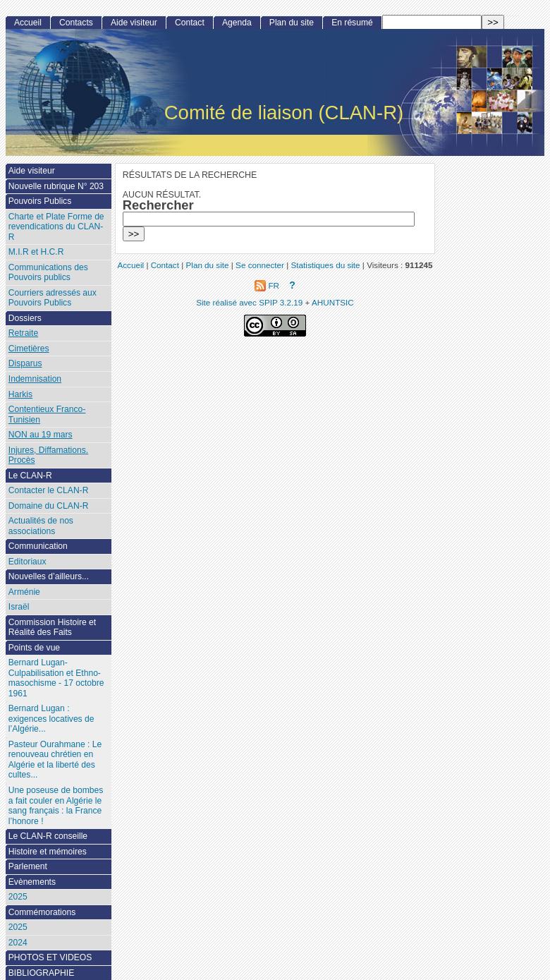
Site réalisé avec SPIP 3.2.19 (249, 302)
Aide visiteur (134, 23)
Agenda (237, 23)
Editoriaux (28, 562)
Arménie (24, 592)
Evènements (32, 882)
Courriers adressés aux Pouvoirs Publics (53, 298)
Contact (190, 23)
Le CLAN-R (30, 476)
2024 (18, 943)
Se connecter (260, 265)
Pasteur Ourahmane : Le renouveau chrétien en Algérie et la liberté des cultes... (55, 760)
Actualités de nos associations (41, 526)
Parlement (28, 866)
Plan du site (292, 23)
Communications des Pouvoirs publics (48, 273)
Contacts (76, 23)
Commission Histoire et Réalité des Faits (52, 628)
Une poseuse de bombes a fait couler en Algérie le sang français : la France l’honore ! (56, 806)
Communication (38, 546)
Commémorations (42, 912)
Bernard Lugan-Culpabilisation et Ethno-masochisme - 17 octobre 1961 (56, 678)
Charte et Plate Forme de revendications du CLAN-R (56, 227)
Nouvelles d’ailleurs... (49, 576)
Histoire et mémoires (48, 852)
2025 (18, 897)
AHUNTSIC (333, 302)
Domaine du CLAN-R (49, 506)
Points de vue (34, 648)
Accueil (28, 23)
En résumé (352, 23)
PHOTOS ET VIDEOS (50, 957)
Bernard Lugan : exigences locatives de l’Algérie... (51, 719)
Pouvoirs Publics (40, 201)
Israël (19, 607)
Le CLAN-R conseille (48, 836)
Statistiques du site (326, 265)
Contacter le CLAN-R (49, 490)
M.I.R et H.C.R (36, 252)
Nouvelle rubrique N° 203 (56, 186)
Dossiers (25, 318)
